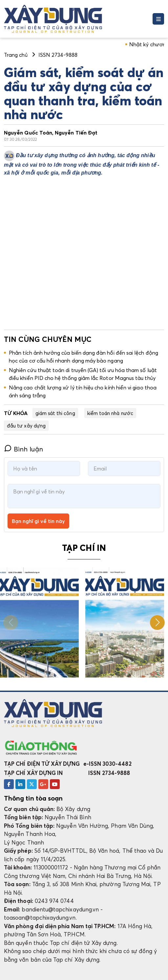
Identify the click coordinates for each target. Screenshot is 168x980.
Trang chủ (16, 55)
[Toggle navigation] (158, 19)
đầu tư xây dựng (26, 426)
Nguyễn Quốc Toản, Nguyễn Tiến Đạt (51, 133)
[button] (157, 623)
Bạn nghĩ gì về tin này (38, 521)
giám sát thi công (55, 413)
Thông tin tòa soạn (33, 798)
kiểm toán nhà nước (110, 413)
